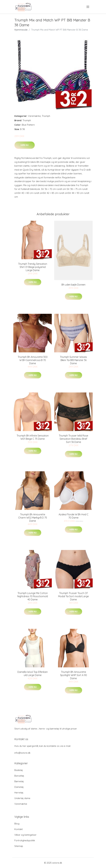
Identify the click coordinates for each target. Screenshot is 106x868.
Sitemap (19, 846)
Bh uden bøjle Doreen (73, 285)
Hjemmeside (21, 30)
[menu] (88, 7)
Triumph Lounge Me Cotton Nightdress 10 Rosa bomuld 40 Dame (33, 596)
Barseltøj (19, 776)
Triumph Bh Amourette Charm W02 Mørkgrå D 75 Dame (33, 518)
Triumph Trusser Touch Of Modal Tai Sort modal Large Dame (73, 596)
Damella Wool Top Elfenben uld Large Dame (33, 674)
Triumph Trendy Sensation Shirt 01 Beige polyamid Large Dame (33, 267)
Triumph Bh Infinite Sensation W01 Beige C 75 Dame (33, 437)
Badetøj (19, 770)
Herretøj (19, 793)
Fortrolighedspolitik (25, 840)
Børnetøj (19, 781)
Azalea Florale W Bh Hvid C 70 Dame (74, 516)
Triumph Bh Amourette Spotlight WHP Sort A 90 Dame (74, 675)
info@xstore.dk (22, 753)
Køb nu (25, 145)
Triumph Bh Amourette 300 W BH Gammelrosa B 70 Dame (33, 360)
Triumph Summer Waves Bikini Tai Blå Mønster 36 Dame (73, 360)
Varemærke (34, 116)
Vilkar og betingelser (25, 835)
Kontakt (19, 829)
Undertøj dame (22, 798)
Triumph (46, 116)
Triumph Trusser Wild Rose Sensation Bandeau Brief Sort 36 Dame (74, 439)
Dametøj (19, 787)
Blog (17, 824)
